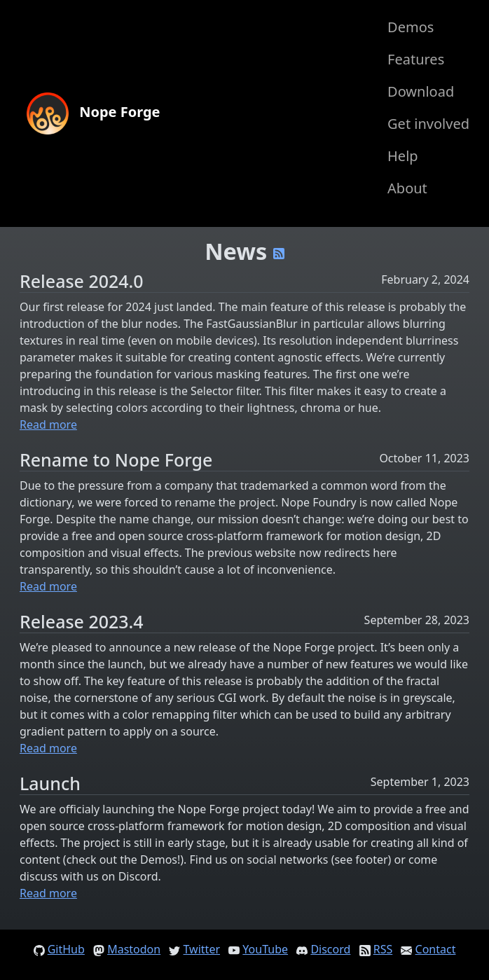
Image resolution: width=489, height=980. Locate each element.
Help (403, 156)
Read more (48, 425)
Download (421, 91)
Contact (436, 949)
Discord (330, 949)
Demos (411, 27)
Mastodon (134, 949)
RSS (383, 949)
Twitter (202, 949)
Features (416, 59)
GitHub (66, 949)
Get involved (428, 124)
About (407, 188)
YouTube (265, 949)
